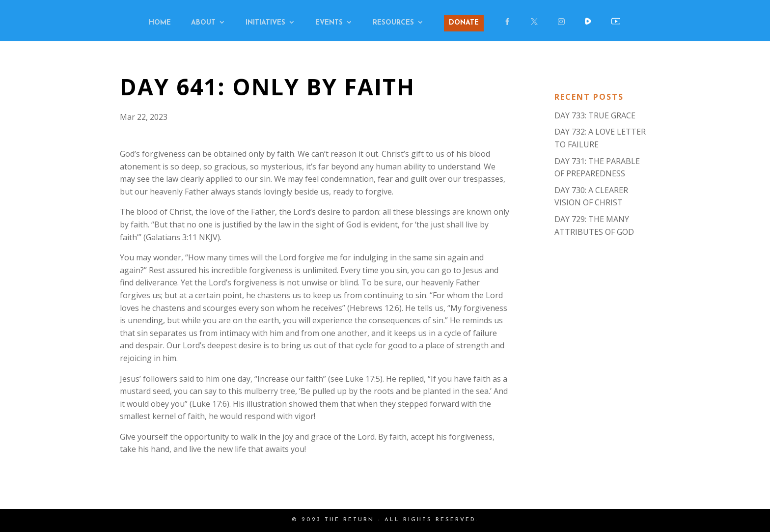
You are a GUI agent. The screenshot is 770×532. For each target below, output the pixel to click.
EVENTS (329, 23)
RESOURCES (393, 23)
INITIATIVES (265, 23)
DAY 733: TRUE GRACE (595, 115)
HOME (160, 23)
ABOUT (203, 23)
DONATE (464, 23)
